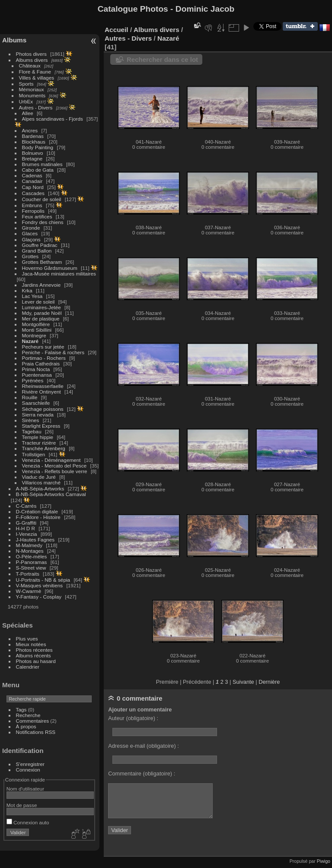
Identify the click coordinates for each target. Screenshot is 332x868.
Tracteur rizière (39, 443)
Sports (26, 84)
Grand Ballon (37, 251)
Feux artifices (37, 216)
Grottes (30, 256)
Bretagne (32, 159)
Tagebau (32, 431)
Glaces (30, 233)
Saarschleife (36, 403)
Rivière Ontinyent (41, 392)
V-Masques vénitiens (40, 585)
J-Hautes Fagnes (35, 540)
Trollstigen (34, 454)
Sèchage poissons (43, 409)
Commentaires (33, 721)
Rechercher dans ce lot (162, 59)
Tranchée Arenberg (44, 448)
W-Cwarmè (29, 591)
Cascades (33, 193)
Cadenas (32, 175)
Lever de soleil (38, 302)
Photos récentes (34, 650)
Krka (27, 290)
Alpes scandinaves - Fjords (53, 119)
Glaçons (31, 239)
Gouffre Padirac (40, 245)
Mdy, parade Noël (42, 313)
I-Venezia (27, 534)
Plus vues (27, 639)
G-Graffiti (26, 523)
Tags (21, 709)
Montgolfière (36, 324)
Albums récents (34, 655)
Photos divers (31, 54)
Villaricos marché (41, 482)
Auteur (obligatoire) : (133, 718)
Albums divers (32, 60)
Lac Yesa (32, 296)
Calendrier (28, 667)
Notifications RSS (36, 732)
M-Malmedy (29, 545)
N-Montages (30, 551)
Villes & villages (37, 78)
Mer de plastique (41, 319)
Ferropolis (33, 211)
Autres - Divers (36, 107)
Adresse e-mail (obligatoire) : (144, 746)
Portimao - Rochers (44, 358)
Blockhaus (34, 142)
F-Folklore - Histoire (38, 517)
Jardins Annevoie (41, 285)
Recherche (28, 715)
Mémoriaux (32, 89)
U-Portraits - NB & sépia (43, 580)
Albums (14, 40)
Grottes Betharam (42, 262)
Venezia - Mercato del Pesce (54, 466)
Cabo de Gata (38, 170)
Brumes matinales (42, 164)
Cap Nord (33, 187)
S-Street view (31, 568)
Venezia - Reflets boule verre (55, 471)
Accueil (117, 30)
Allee (28, 113)
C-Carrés (26, 506)
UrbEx (26, 101)
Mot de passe (22, 805)
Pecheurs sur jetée (43, 347)
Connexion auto (28, 822)
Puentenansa (37, 375)
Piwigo (324, 861)
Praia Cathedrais (41, 364)
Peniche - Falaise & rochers (53, 352)
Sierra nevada (38, 415)
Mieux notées (31, 644)
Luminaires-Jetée (41, 307)
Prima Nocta (36, 369)
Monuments (32, 95)
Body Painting (38, 147)
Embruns (32, 205)
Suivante (243, 682)
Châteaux (30, 66)
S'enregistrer (30, 764)
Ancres (30, 130)
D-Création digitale (37, 511)
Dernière (269, 682)
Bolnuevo (33, 153)
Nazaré (30, 341)
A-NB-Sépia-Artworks (40, 488)
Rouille (30, 397)
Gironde (31, 228)
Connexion (28, 770)
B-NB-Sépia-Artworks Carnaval (51, 494)
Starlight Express (41, 426)
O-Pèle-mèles (32, 556)
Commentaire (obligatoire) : (142, 774)
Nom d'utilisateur (25, 789)
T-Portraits (28, 574)
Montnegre (34, 335)
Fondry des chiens (43, 222)
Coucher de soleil (42, 199)
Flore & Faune (35, 72)
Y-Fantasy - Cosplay (39, 597)
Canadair (32, 181)
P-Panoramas (32, 562)
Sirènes (31, 420)
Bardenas (33, 136)
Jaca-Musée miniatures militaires (59, 274)
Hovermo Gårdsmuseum (50, 268)
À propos (26, 726)
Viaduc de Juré (39, 477)
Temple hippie (38, 437)
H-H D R (26, 528)
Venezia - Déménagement (51, 460)
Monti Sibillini (37, 330)
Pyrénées (33, 380)
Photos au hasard (36, 661)
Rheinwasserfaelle (43, 386)
